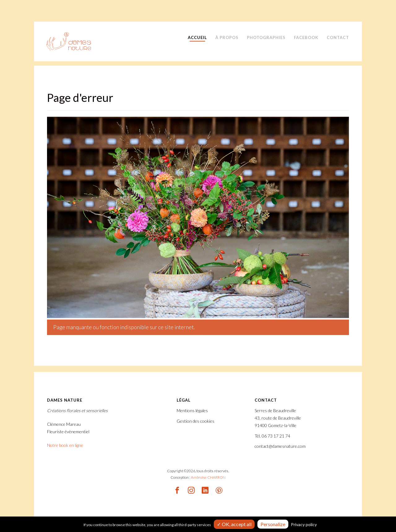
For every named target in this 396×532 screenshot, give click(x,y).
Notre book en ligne (65, 445)
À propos (227, 37)
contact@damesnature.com (280, 446)
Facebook (306, 37)
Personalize (273, 524)
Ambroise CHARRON (208, 477)
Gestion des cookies (196, 421)
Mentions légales (192, 410)
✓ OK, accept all (234, 524)
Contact (338, 37)
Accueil (197, 37)
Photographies (266, 37)
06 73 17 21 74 (276, 436)
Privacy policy (304, 524)
